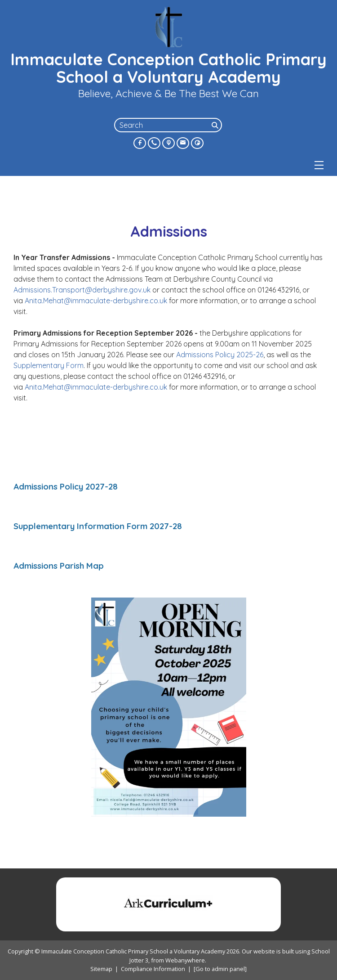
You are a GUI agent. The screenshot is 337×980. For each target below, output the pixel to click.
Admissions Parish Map (59, 566)
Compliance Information (153, 969)
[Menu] (319, 165)
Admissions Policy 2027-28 (66, 486)
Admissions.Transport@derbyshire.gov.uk (82, 290)
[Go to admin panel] (220, 969)
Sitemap (101, 969)
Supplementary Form (49, 365)
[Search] (216, 125)
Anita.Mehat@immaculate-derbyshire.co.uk (97, 301)
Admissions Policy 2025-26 (220, 355)
